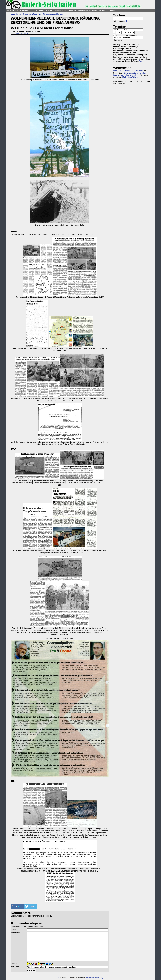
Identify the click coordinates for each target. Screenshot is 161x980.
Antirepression (25, 10)
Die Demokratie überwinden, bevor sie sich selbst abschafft (130, 74)
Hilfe (127, 21)
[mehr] (142, 61)
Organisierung (39, 10)
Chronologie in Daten (21, 33)
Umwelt (49, 10)
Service (112, 10)
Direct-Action (13, 10)
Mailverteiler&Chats (130, 77)
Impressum (95, 978)
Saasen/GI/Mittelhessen (87, 10)
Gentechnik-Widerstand (32, 14)
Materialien (103, 10)
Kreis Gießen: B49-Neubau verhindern (128, 71)
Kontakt (88, 978)
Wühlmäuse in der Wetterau (53, 14)
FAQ (101, 978)
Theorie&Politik (60, 10)
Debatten (72, 10)
